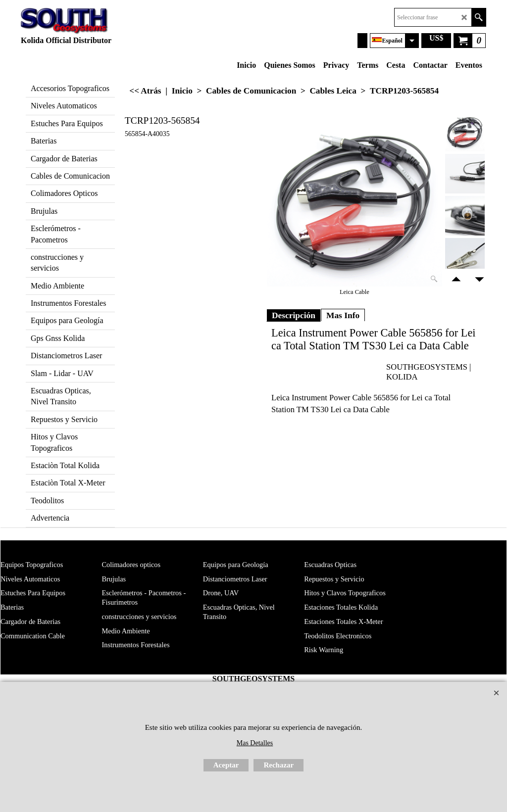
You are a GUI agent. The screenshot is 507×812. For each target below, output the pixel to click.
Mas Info (343, 315)
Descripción (294, 315)
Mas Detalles (255, 743)
